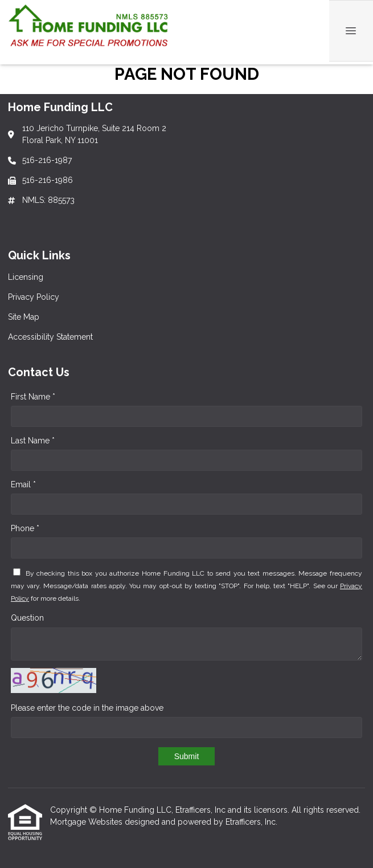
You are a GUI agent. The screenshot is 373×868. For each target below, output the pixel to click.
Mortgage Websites (87, 822)
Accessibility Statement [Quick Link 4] (50, 337)
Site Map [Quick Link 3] (24, 317)
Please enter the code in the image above (87, 708)
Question (27, 618)
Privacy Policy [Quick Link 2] (34, 297)
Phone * (25, 528)
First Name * (33, 397)
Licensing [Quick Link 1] (26, 277)
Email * (23, 484)
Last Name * (33, 441)
